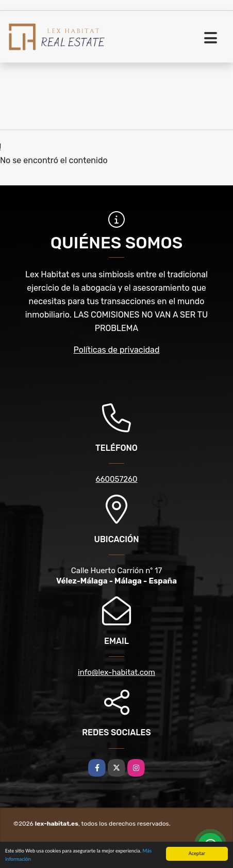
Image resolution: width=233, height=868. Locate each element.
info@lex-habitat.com (116, 672)
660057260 (116, 479)
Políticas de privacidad (117, 350)
